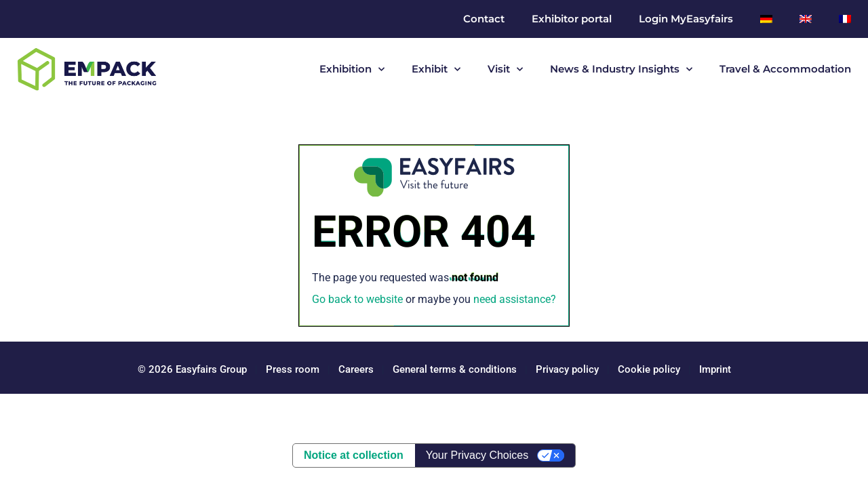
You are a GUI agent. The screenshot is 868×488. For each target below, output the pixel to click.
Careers (356, 369)
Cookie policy (649, 369)
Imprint (715, 369)
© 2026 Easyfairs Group (192, 369)
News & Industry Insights (621, 69)
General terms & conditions (455, 369)
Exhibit (436, 69)
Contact (484, 19)
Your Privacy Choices (477, 455)
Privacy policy (567, 369)
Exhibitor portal (572, 19)
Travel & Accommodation (785, 69)
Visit (505, 69)
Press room (291, 369)
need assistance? (515, 299)
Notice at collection (354, 455)
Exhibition (352, 69)
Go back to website (357, 299)
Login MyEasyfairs (686, 19)
